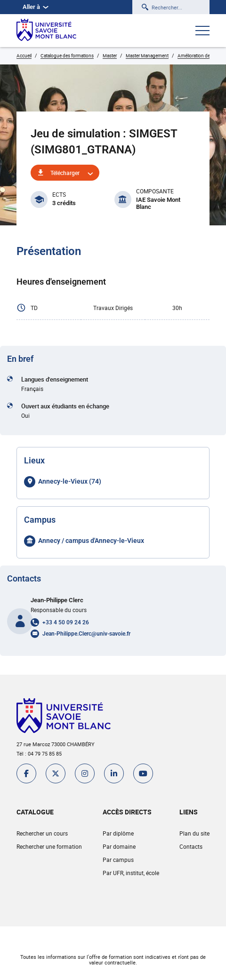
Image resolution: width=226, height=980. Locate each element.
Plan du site (194, 833)
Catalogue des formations (67, 56)
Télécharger (65, 173)
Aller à (36, 7)
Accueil (24, 56)
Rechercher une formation (49, 846)
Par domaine (119, 846)
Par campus (118, 860)
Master (110, 56)
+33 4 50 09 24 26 (66, 622)
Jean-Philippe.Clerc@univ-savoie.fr (86, 634)
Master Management (147, 56)
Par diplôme (118, 833)
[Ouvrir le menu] (202, 32)
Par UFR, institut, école (131, 873)
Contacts (191, 846)
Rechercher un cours (42, 833)
